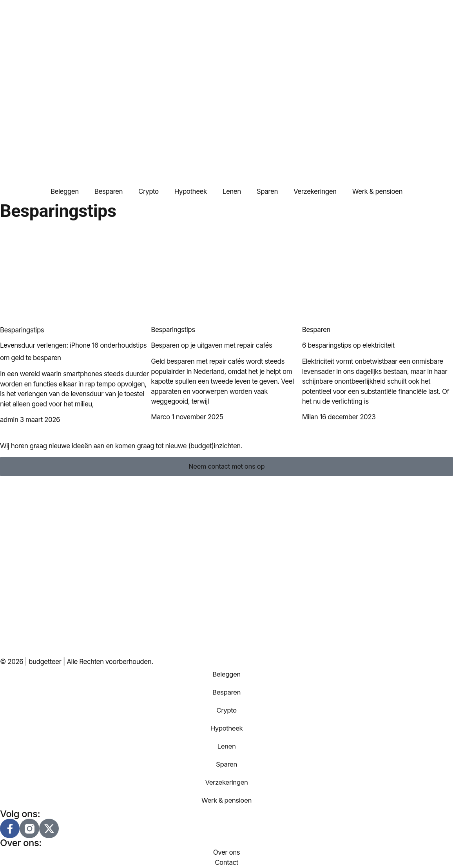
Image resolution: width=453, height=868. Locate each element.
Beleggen (65, 191)
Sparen (267, 191)
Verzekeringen (315, 191)
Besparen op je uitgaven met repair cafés (211, 345)
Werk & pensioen (377, 191)
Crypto (149, 191)
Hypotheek (191, 191)
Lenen (232, 191)
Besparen (109, 191)
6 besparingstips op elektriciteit (348, 345)
